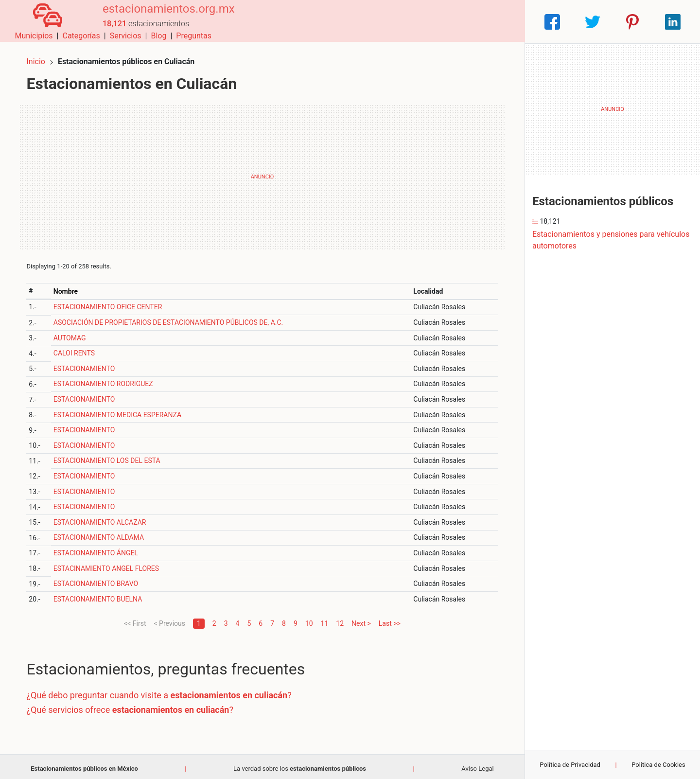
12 (340, 619)
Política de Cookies (658, 765)
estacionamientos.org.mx (161, 16)
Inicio (40, 57)
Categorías (387, 22)
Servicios (431, 22)
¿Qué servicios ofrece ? (134, 705)
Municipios (340, 22)
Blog (464, 22)
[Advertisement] (262, 173)
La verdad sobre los (300, 764)
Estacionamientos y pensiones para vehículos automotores (611, 240)
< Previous (169, 619)
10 (309, 619)
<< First (135, 619)
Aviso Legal (477, 764)
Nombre (69, 287)
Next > (361, 619)
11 (325, 619)
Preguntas (499, 22)
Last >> (390, 619)
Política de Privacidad (570, 765)
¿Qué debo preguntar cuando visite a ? (163, 691)
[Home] (44, 21)
